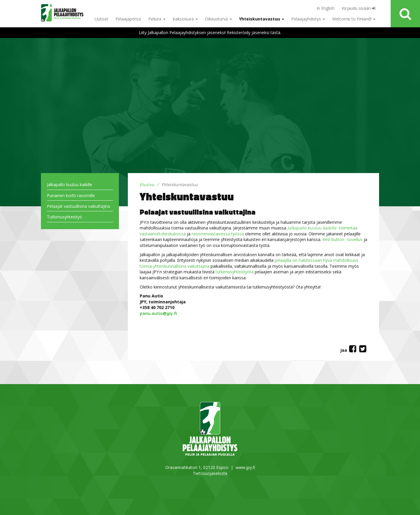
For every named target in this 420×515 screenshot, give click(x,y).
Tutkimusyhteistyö (65, 217)
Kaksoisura (185, 19)
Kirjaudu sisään (359, 8)
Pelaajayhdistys (308, 19)
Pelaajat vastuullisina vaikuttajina (78, 206)
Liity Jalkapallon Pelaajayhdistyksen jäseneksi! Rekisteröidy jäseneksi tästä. (210, 33)
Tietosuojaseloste (210, 473)
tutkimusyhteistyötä (235, 272)
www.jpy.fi (245, 467)
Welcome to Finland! (354, 19)
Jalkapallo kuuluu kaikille (70, 184)
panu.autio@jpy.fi (158, 313)
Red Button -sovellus (342, 239)
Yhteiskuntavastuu (262, 19)
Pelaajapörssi (128, 19)
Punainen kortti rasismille (71, 195)
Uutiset (101, 19)
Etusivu (147, 184)
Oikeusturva (218, 19)
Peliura (157, 19)
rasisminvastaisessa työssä (218, 234)
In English (326, 8)
